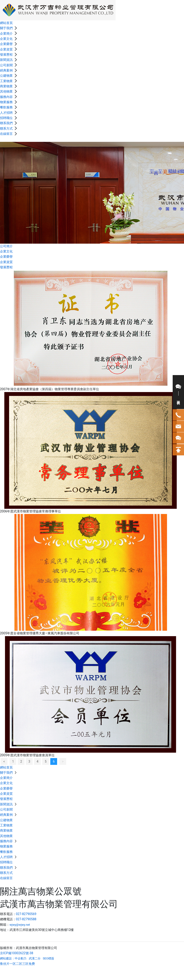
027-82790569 (26, 914)
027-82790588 (26, 919)
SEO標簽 (48, 958)
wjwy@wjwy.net (20, 925)
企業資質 (6, 262)
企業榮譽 (6, 257)
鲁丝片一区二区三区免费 (17, 964)
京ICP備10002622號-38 (17, 953)
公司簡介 (6, 246)
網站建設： (7, 958)
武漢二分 (35, 958)
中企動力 (21, 958)
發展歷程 (6, 267)
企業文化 (6, 251)
